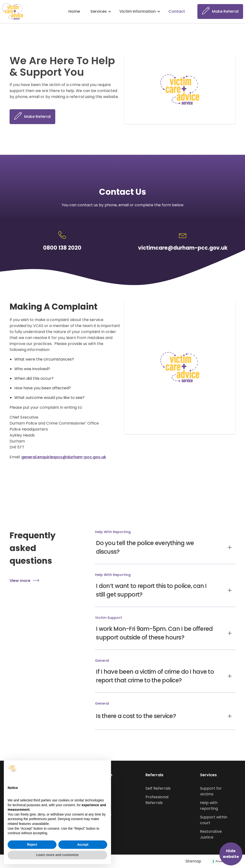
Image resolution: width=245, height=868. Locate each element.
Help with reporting (209, 806)
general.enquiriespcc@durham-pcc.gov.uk (64, 457)
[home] (13, 11)
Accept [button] (83, 845)
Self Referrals (158, 788)
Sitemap (193, 861)
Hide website (231, 854)
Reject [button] (32, 845)
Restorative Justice (211, 834)
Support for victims (211, 791)
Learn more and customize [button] (57, 855)
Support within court (214, 820)
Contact (177, 11)
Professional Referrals (157, 800)
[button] (101, 11)
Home (74, 11)
